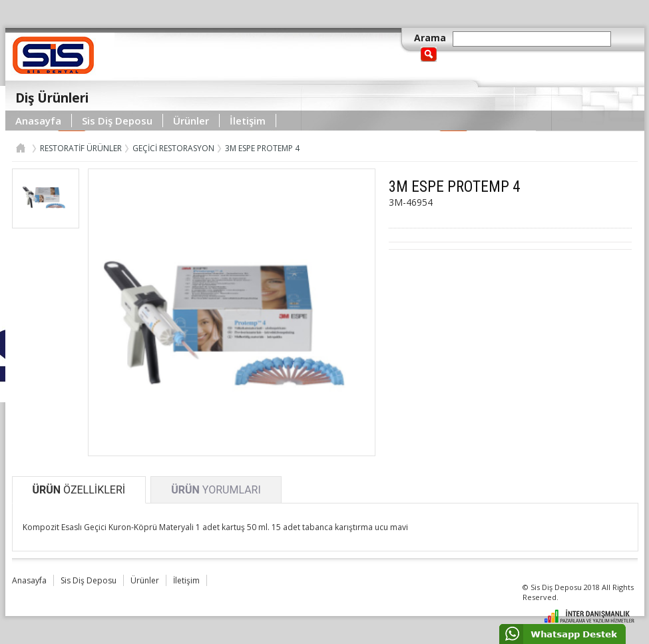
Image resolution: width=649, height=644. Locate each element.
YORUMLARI (216, 490)
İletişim (248, 121)
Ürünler (191, 121)
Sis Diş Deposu (117, 121)
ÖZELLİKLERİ (79, 490)
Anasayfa (38, 121)
